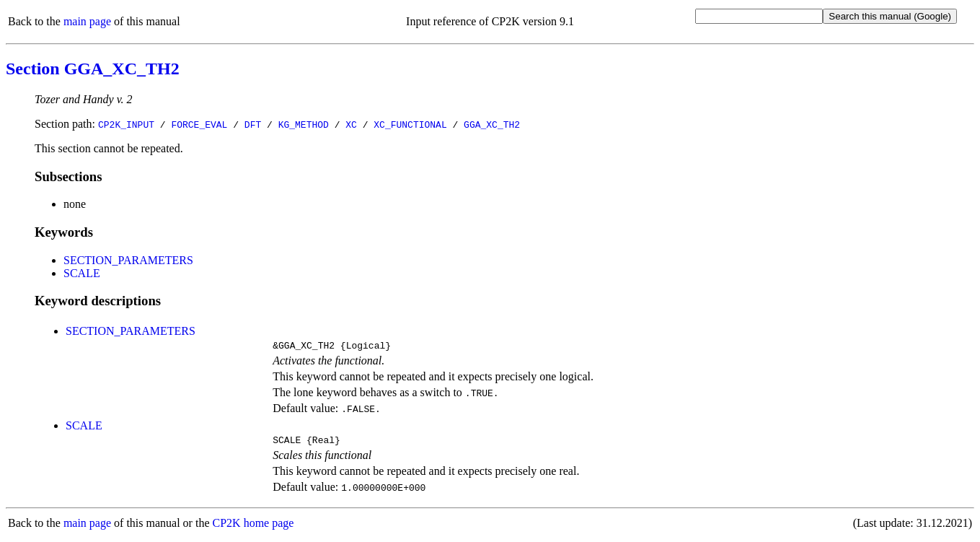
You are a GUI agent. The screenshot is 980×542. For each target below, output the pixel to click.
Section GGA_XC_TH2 (93, 69)
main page (87, 21)
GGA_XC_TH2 (492, 124)
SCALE (82, 273)
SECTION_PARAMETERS (128, 260)
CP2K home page (253, 527)
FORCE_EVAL (199, 124)
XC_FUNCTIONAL (410, 124)
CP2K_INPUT (126, 124)
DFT (253, 124)
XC (351, 124)
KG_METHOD (304, 124)
